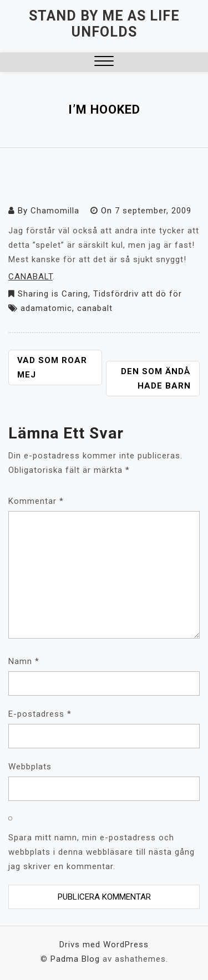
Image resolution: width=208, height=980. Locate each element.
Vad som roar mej (52, 367)
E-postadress (40, 714)
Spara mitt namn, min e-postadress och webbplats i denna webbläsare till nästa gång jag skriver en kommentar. (102, 852)
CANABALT (31, 277)
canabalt (95, 308)
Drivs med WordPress (104, 945)
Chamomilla (55, 211)
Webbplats (30, 767)
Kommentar (36, 501)
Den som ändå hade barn (156, 379)
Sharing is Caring (53, 294)
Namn (24, 661)
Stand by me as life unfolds (104, 24)
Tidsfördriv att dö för (138, 294)
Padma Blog (75, 959)
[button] (104, 62)
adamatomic (46, 308)
